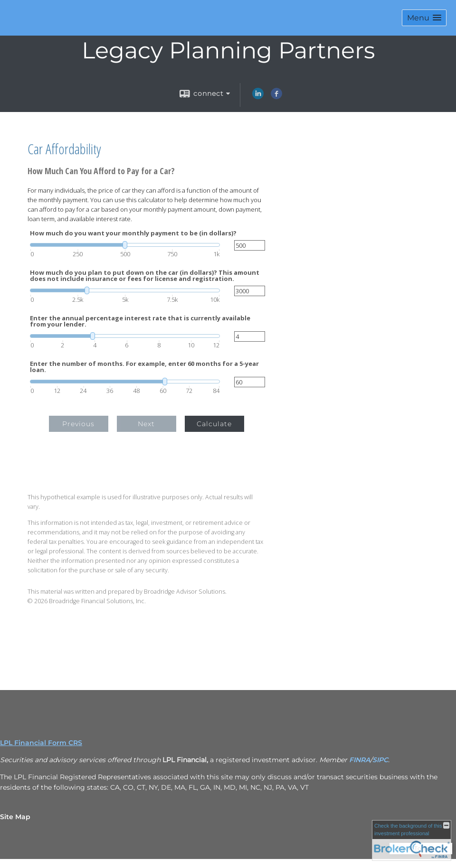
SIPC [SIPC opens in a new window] (380, 760)
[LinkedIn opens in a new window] (258, 97)
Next (146, 424)
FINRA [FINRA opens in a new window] (360, 760)
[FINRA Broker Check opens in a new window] (412, 840)
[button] (424, 18)
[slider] (125, 245)
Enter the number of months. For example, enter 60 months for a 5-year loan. (144, 367)
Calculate (214, 424)
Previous (78, 424)
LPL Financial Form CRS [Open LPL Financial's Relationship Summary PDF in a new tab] (41, 743)
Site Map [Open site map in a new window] (15, 817)
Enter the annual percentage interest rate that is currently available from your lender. (140, 321)
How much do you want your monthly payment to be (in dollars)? (133, 233)
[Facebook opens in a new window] (276, 97)
